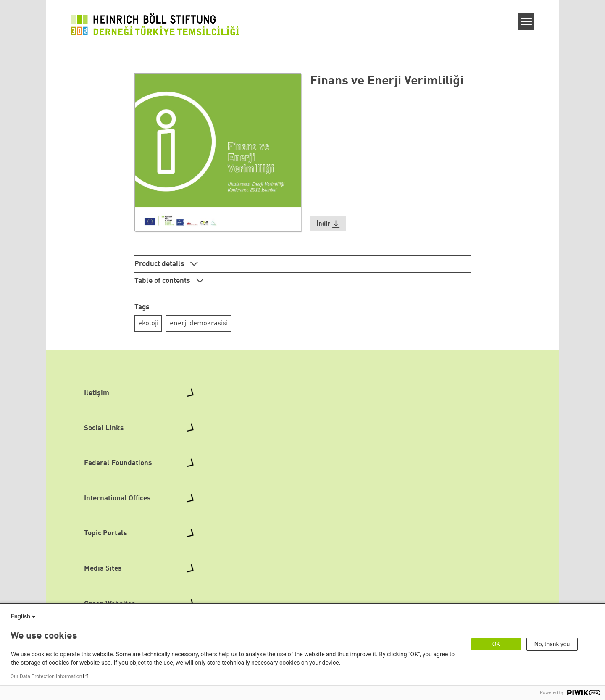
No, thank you (552, 644)
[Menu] (527, 22)
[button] (328, 224)
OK (496, 644)
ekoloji (148, 323)
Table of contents (163, 281)
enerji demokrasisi (199, 323)
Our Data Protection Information (46, 676)
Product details (160, 264)
